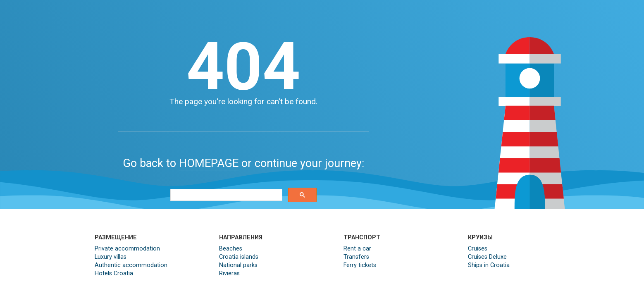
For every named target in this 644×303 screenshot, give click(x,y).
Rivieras (229, 273)
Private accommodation (127, 249)
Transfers (356, 257)
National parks (238, 265)
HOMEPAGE (209, 163)
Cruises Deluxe (487, 257)
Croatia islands (239, 257)
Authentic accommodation (131, 265)
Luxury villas (111, 257)
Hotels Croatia (114, 273)
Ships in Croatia (489, 265)
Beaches (231, 249)
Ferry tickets (360, 265)
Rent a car (357, 249)
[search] (225, 195)
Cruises (478, 249)
